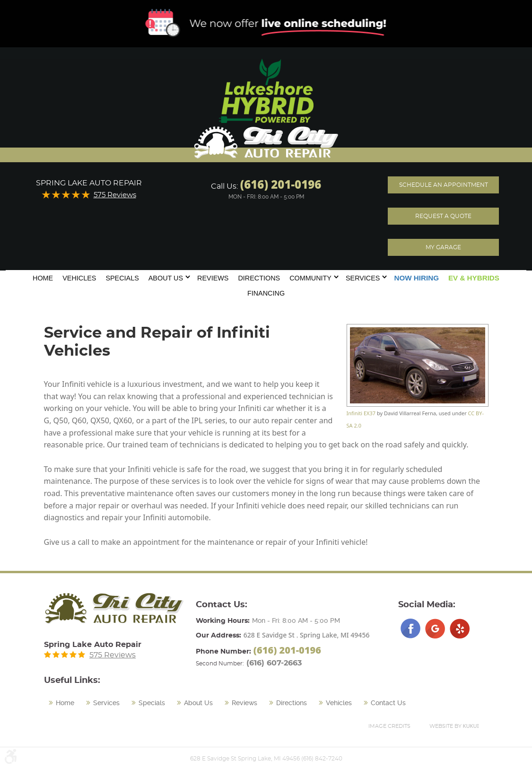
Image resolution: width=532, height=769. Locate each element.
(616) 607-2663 (274, 663)
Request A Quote (443, 216)
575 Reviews (115, 195)
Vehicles (79, 278)
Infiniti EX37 (361, 413)
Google (435, 629)
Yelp (460, 629)
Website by (454, 726)
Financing (266, 293)
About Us (166, 278)
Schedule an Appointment (444, 185)
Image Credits (389, 726)
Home (43, 278)
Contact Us (388, 703)
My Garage (443, 247)
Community (310, 278)
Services (363, 278)
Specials (122, 278)
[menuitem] (43, 277)
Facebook (410, 629)
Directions (259, 278)
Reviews (213, 278)
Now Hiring (416, 278)
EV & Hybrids (474, 278)
